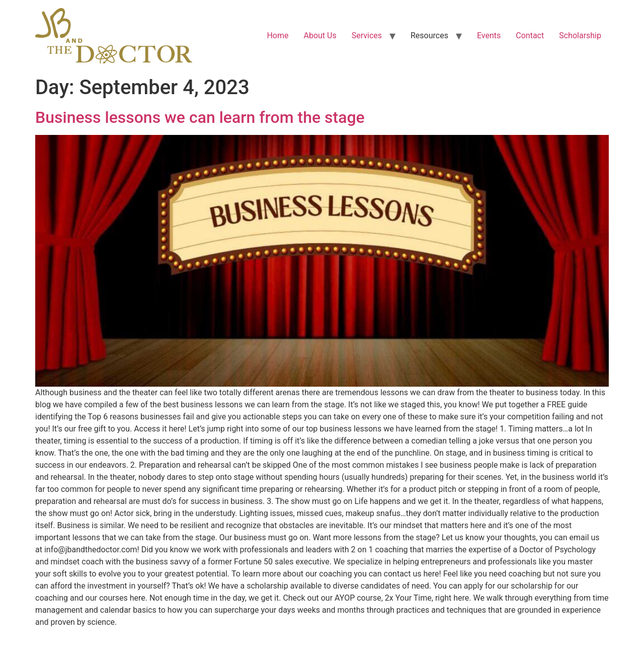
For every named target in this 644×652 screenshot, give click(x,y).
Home (277, 35)
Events (489, 35)
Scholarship (580, 35)
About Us (320, 35)
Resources (429, 35)
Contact (530, 35)
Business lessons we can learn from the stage (200, 117)
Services (367, 35)
